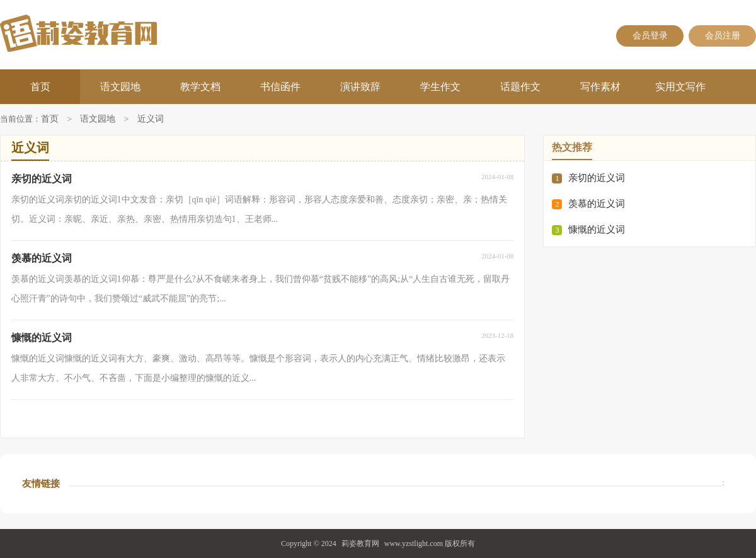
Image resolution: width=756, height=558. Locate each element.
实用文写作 (680, 87)
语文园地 (120, 87)
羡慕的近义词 (597, 204)
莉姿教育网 (360, 543)
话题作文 (520, 87)
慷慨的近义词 (597, 230)
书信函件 (280, 87)
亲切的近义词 (597, 178)
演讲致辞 (360, 87)
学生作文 (440, 87)
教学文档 (200, 87)
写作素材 (600, 87)
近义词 (151, 119)
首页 (40, 87)
